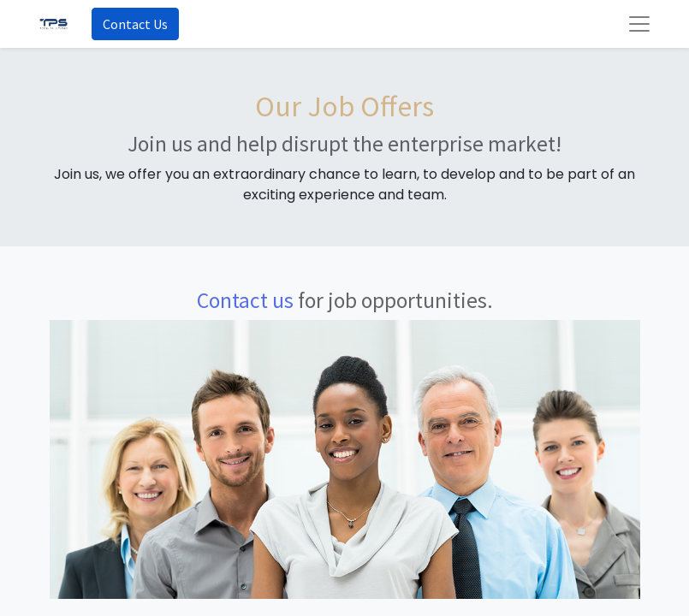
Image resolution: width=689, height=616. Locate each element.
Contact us (245, 300)
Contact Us (135, 24)
